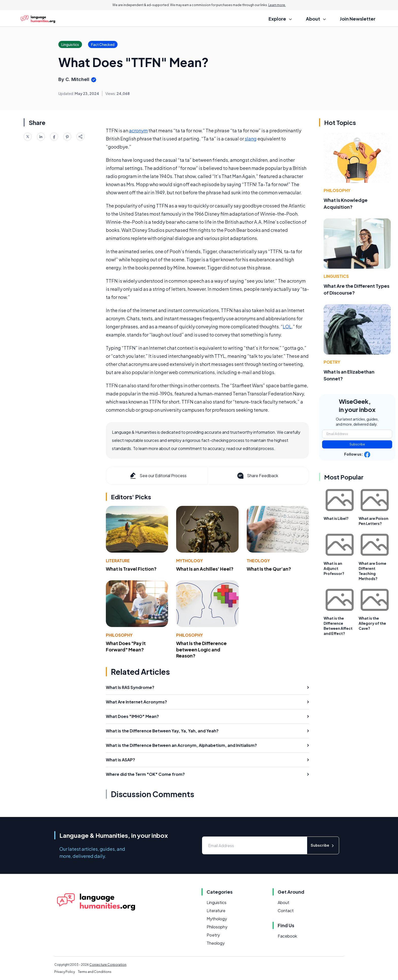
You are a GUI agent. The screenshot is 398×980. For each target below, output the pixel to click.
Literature (118, 561)
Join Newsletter (358, 19)
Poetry (332, 362)
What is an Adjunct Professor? (334, 568)
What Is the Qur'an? (269, 569)
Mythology (189, 561)
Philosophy (119, 635)
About (284, 902)
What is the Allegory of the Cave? (372, 623)
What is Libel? (336, 518)
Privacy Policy (65, 972)
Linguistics (336, 276)
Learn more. (277, 5)
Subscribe (357, 444)
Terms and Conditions (95, 972)
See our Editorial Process (158, 476)
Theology (258, 561)
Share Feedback (257, 476)
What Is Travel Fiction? (131, 569)
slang (251, 139)
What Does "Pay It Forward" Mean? (126, 646)
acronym (138, 130)
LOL (287, 326)
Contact (286, 911)
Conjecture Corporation (108, 965)
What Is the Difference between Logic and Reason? (201, 649)
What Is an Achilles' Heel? (205, 569)
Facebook (287, 936)
